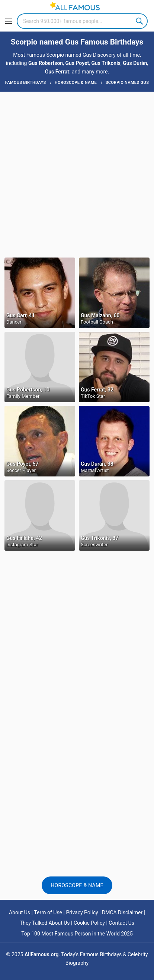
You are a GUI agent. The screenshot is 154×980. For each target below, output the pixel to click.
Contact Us (121, 923)
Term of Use (48, 912)
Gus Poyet (77, 63)
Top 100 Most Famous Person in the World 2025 (77, 934)
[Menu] (9, 21)
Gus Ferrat (57, 72)
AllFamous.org (41, 954)
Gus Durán (135, 63)
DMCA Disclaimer (122, 912)
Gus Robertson (46, 63)
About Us (20, 912)
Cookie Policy (89, 923)
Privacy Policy (82, 912)
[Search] (82, 21)
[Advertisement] (77, 174)
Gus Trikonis (106, 63)
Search (140, 21)
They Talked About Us (45, 923)
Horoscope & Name (77, 885)
